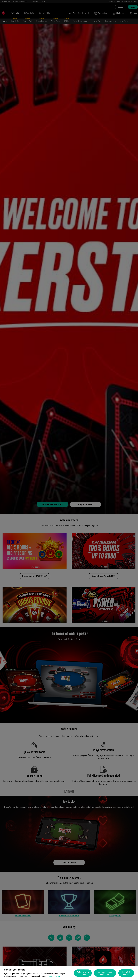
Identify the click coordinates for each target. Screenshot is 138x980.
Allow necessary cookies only (105, 973)
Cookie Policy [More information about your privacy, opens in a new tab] (54, 976)
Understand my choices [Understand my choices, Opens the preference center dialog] (83, 973)
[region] (69, 973)
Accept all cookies (126, 973)
